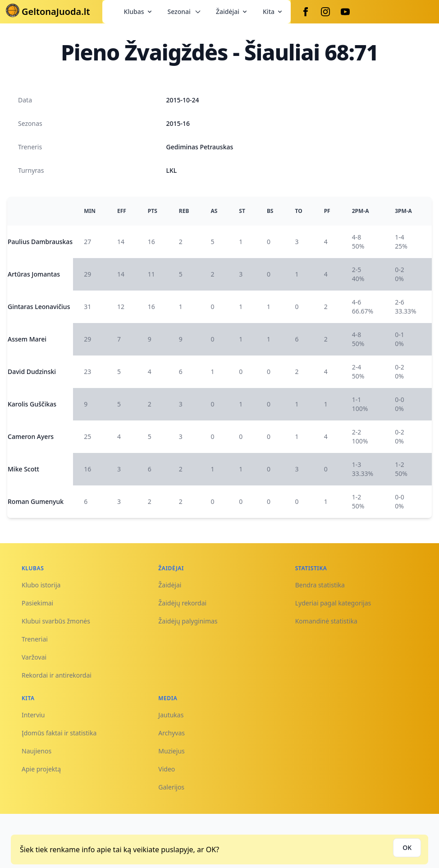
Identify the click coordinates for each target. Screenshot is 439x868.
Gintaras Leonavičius (39, 307)
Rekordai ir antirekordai (57, 675)
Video (167, 769)
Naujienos (37, 751)
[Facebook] (306, 12)
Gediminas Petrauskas (200, 147)
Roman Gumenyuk (36, 501)
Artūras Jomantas (34, 274)
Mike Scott (23, 469)
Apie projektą (41, 769)
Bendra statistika (320, 585)
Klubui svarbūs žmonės (56, 621)
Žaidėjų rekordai (182, 603)
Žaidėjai (232, 12)
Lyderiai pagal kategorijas (333, 603)
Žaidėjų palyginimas (188, 621)
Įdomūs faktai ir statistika (59, 733)
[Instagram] (325, 12)
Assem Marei (27, 339)
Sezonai (185, 12)
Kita (273, 12)
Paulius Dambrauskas (40, 242)
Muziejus (171, 751)
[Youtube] (345, 12)
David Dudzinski (32, 372)
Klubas (139, 12)
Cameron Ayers (31, 436)
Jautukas (171, 715)
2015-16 (178, 123)
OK (407, 847)
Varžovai (34, 657)
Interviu (33, 715)
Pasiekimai (37, 603)
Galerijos (171, 787)
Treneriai (35, 639)
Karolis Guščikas (32, 404)
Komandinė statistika (326, 621)
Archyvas (171, 733)
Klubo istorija (41, 585)
